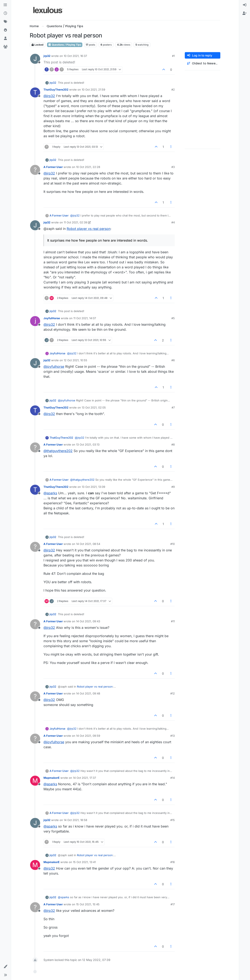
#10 (173, 544)
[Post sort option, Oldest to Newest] (203, 63)
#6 (173, 360)
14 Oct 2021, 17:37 (84, 778)
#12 (173, 693)
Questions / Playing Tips (65, 45)
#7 (173, 407)
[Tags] (5, 22)
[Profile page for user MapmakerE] (35, 781)
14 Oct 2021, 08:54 (88, 544)
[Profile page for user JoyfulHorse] (35, 321)
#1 (173, 56)
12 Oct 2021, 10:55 (75, 360)
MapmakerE (52, 778)
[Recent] (5, 13)
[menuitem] (245, 5)
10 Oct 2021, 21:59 (93, 90)
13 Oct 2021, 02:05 (94, 407)
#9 (173, 487)
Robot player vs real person (89, 229)
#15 (173, 820)
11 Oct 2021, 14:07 (85, 318)
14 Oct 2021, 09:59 (88, 736)
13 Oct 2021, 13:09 (93, 487)
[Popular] (5, 30)
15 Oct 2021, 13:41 (84, 862)
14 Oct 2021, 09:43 (88, 621)
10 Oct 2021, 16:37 (75, 56)
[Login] (245, 5)
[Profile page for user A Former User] (35, 170)
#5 (173, 318)
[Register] (245, 13)
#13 (173, 736)
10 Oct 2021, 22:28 (88, 167)
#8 (173, 445)
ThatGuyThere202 (56, 90)
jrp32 (47, 56)
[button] (5, 967)
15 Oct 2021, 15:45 (88, 904)
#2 (173, 90)
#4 (173, 222)
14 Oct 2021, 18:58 (75, 820)
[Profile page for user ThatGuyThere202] (35, 92)
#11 (173, 621)
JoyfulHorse (52, 318)
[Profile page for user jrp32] (35, 59)
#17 (173, 904)
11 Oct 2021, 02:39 (75, 222)
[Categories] (5, 5)
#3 (173, 167)
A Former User (53, 167)
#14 (173, 778)
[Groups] (5, 47)
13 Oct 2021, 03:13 (88, 445)
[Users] (5, 38)
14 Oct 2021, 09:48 (88, 693)
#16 (173, 862)
